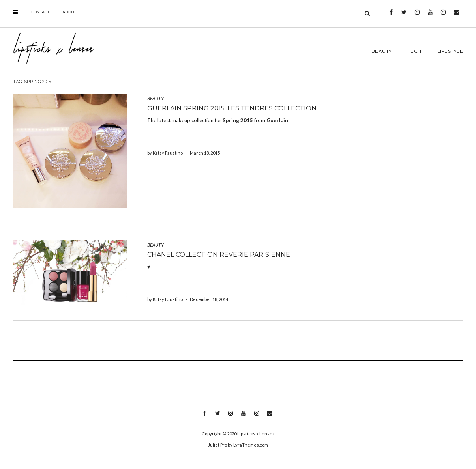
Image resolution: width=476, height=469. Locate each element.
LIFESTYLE (450, 51)
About (69, 12)
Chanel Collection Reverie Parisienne (219, 255)
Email (456, 16)
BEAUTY (382, 51)
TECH (415, 51)
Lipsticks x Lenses (256, 434)
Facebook (391, 16)
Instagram (417, 16)
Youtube (430, 16)
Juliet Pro (217, 445)
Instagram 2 (443, 16)
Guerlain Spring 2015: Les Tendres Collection (232, 108)
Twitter (404, 16)
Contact (40, 12)
